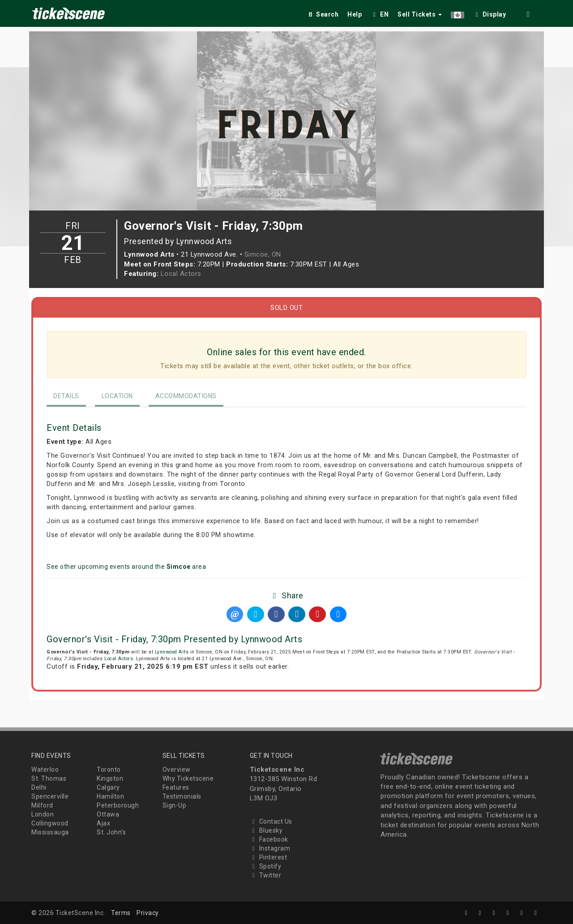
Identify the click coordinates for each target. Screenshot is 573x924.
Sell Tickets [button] (420, 14)
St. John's (111, 832)
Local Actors (181, 274)
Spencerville (50, 796)
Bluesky (266, 830)
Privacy (148, 913)
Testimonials (182, 796)
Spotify (266, 866)
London (43, 814)
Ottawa (108, 814)
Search (323, 14)
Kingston (110, 778)
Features (176, 787)
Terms (121, 913)
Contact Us (271, 821)
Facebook (269, 839)
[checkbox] (490, 13)
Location (117, 396)
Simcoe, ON (263, 254)
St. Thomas (49, 778)
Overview (177, 769)
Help (355, 14)
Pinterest (269, 857)
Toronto (109, 769)
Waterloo (45, 769)
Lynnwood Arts (172, 652)
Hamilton (110, 796)
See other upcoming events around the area (126, 567)
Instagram (270, 848)
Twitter (266, 875)
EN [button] (380, 14)
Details (66, 396)
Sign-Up (175, 805)
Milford (42, 805)
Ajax (103, 823)
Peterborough (118, 805)
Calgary (108, 787)
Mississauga (50, 832)
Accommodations (186, 396)
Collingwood (50, 823)
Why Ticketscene (188, 778)
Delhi (39, 787)
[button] (458, 13)
